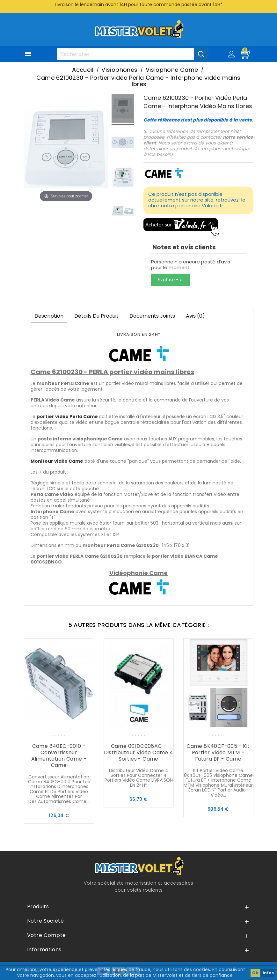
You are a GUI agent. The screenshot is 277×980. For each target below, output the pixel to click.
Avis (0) (195, 316)
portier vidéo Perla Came (67, 416)
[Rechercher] (133, 54)
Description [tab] (49, 316)
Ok (255, 973)
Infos (268, 973)
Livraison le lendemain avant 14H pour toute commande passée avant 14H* (139, 4)
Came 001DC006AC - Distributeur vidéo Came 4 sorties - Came (139, 752)
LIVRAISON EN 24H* (139, 334)
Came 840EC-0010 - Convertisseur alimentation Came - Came (59, 756)
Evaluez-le (170, 280)
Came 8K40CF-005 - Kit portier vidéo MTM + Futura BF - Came (218, 752)
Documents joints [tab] (152, 316)
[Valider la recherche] (201, 54)
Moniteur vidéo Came (57, 461)
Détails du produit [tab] (96, 316)
